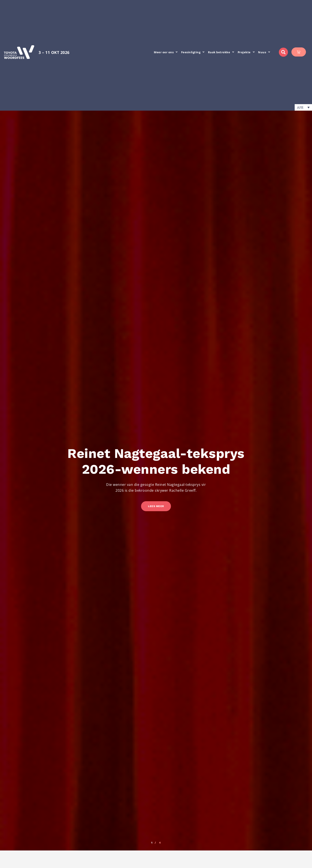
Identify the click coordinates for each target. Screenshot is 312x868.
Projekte (246, 52)
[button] (283, 52)
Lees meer (156, 506)
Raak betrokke (221, 52)
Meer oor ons (166, 52)
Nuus (264, 52)
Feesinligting (193, 52)
